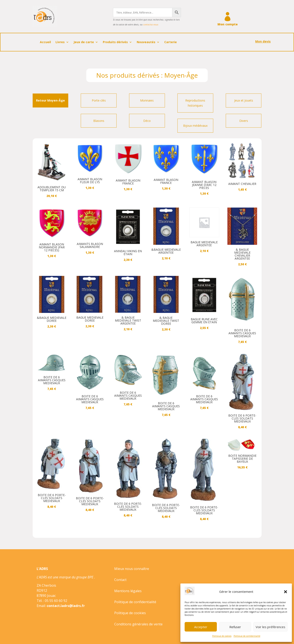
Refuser (235, 627)
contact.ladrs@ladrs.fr (66, 606)
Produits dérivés (115, 42)
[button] (286, 592)
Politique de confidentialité (247, 636)
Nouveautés (146, 42)
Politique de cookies (222, 636)
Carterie (171, 42)
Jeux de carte (84, 42)
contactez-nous (151, 24)
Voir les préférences (270, 627)
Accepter (201, 627)
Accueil (45, 42)
